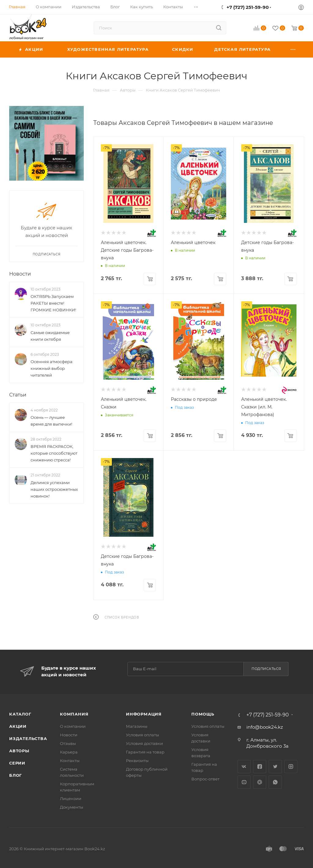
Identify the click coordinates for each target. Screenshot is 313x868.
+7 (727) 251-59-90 (248, 7)
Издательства (28, 738)
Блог (16, 775)
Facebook (260, 767)
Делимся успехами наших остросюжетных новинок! (54, 489)
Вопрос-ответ (205, 779)
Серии (17, 763)
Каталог (20, 714)
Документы (72, 807)
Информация (144, 714)
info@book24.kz (265, 727)
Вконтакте (244, 767)
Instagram (291, 767)
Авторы (19, 751)
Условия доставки (144, 743)
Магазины (137, 726)
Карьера (69, 752)
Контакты (70, 761)
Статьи (18, 395)
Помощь (203, 714)
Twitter (275, 767)
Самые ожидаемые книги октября (50, 336)
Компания (74, 714)
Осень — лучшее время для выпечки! (51, 421)
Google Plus (260, 782)
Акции (18, 726)
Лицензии (71, 798)
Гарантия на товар (145, 752)
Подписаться (266, 669)
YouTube (244, 782)
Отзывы (68, 743)
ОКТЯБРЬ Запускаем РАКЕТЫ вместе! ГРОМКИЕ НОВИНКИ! (53, 303)
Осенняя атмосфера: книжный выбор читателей (52, 368)
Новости (20, 274)
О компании (73, 726)
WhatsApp (275, 782)
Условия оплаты (142, 735)
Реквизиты (137, 761)
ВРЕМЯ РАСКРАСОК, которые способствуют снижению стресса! (54, 453)
